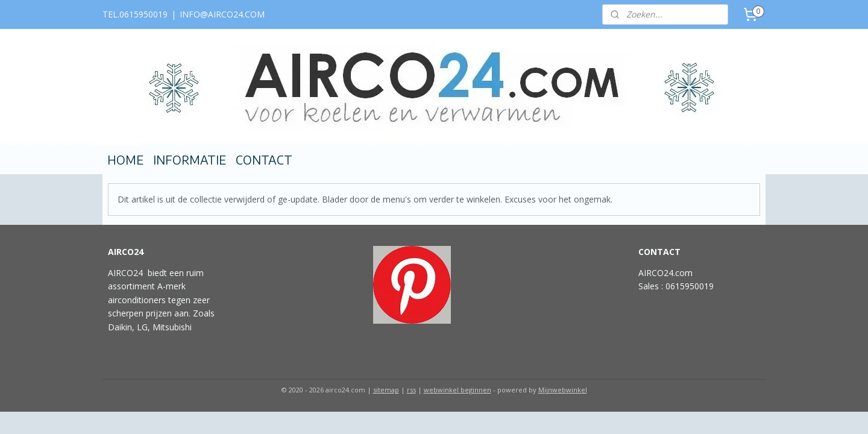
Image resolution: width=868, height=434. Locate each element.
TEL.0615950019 (135, 14)
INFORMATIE (190, 160)
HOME (125, 160)
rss (411, 390)
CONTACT (264, 160)
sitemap (386, 390)
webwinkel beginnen (458, 390)
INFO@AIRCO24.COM (222, 14)
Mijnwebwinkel (563, 390)
